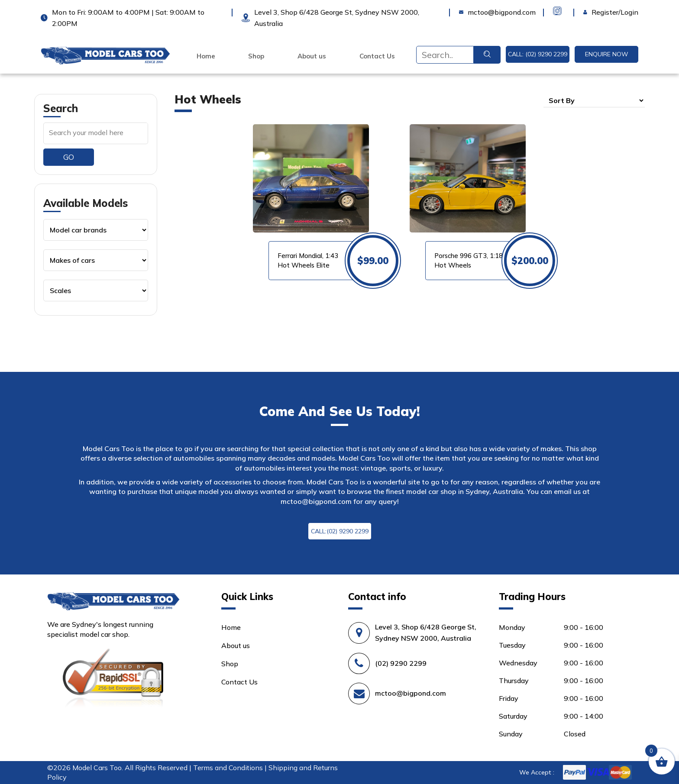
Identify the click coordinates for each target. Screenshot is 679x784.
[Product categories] (96, 230)
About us (312, 56)
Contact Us (377, 56)
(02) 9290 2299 (401, 663)
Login (592, 12)
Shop (256, 56)
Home (206, 56)
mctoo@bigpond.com (316, 501)
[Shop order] (594, 100)
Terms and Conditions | (231, 768)
